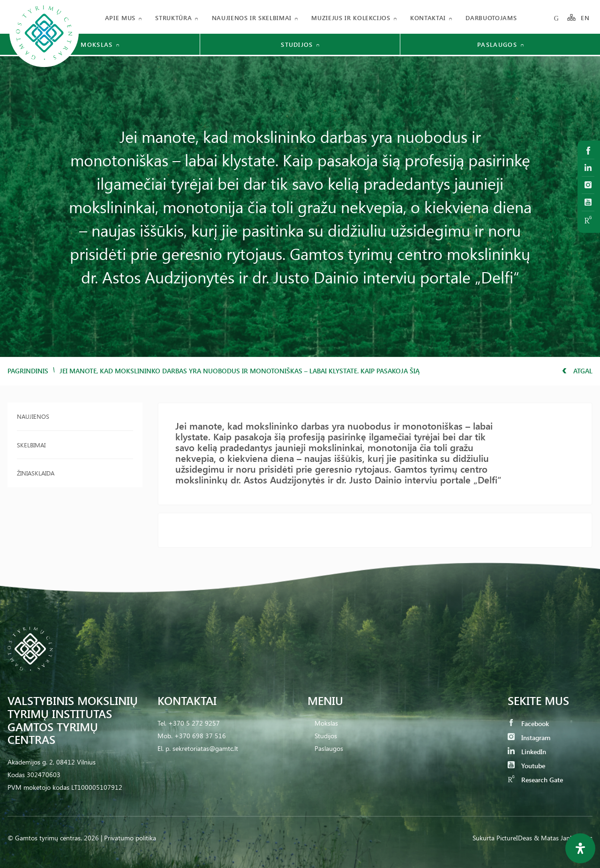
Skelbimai (31, 445)
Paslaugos (329, 748)
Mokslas (326, 723)
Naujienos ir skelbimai (252, 18)
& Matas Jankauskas (563, 838)
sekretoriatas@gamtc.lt (205, 748)
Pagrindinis (28, 371)
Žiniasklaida (36, 473)
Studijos (326, 736)
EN (585, 18)
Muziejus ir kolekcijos (351, 18)
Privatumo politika (130, 838)
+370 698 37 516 (200, 736)
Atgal (577, 371)
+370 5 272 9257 (194, 723)
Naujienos (33, 416)
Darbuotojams (491, 18)
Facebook (528, 723)
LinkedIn (527, 752)
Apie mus (120, 18)
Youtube (526, 766)
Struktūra (173, 18)
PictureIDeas (514, 838)
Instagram (529, 738)
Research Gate (535, 780)
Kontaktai (428, 18)
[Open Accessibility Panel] (580, 848)
